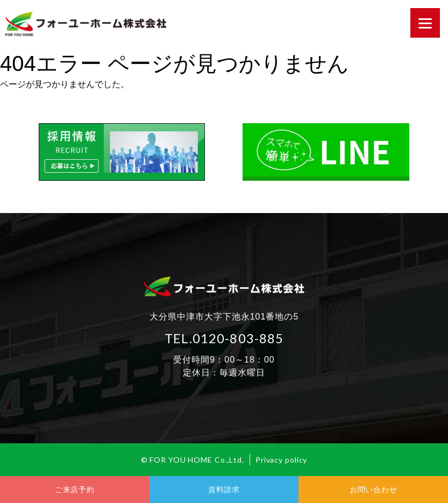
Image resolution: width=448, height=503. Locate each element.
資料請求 (224, 490)
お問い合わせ (373, 490)
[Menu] (425, 23)
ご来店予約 (75, 490)
